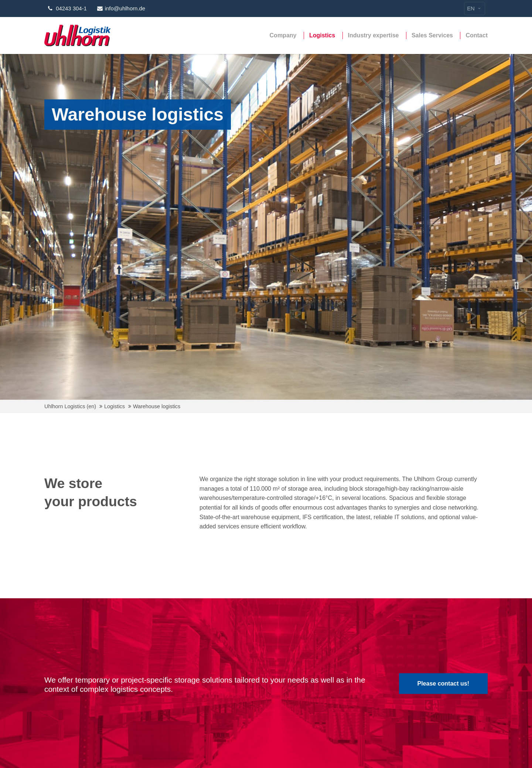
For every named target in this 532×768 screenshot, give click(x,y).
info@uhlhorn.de (121, 9)
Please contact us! (444, 684)
